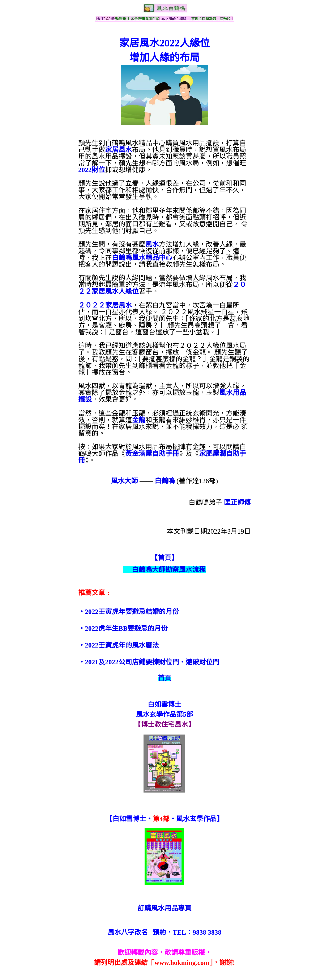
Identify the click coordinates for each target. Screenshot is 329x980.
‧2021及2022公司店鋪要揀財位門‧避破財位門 (149, 662)
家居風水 (119, 150)
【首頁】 (164, 558)
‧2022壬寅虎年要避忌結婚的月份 (129, 612)
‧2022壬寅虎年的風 (108, 645)
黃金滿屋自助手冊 (152, 454)
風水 (152, 244)
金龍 (139, 420)
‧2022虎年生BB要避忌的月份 (123, 628)
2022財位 (92, 170)
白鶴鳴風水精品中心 (142, 258)
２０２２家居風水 (105, 305)
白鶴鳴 (165, 481)
